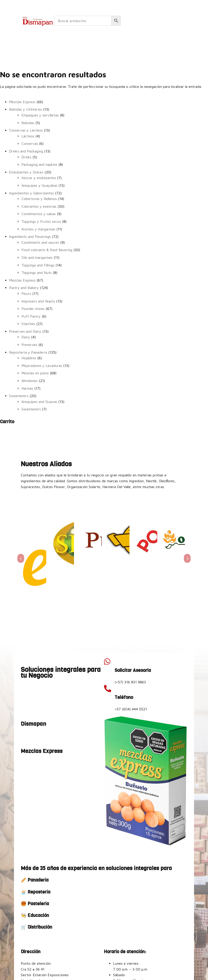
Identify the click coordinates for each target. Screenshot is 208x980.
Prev (21, 536)
